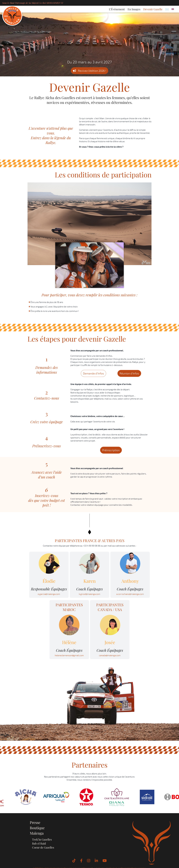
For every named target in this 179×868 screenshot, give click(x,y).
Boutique (37, 828)
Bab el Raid (39, 843)
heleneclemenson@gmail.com (69, 655)
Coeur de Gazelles (43, 847)
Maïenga (37, 833)
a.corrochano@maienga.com (130, 594)
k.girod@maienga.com (90, 594)
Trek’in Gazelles (42, 839)
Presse (35, 822)
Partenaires (89, 765)
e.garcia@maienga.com (49, 594)
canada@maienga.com (110, 655)
